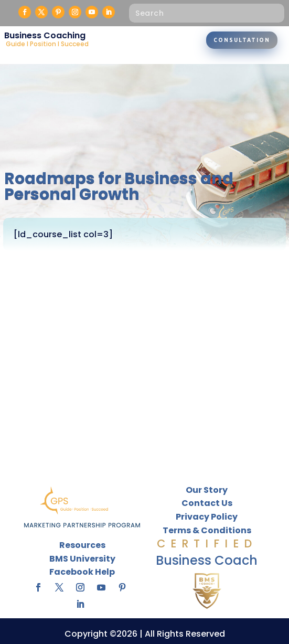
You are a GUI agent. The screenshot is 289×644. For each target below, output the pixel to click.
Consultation (242, 40)
